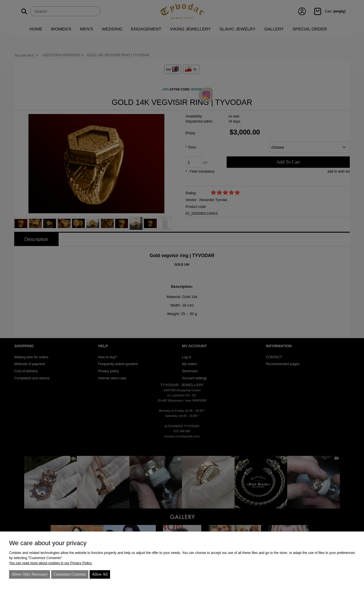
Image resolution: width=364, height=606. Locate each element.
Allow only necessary (30, 574)
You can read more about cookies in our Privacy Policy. (51, 563)
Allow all (100, 574)
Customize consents (70, 574)
